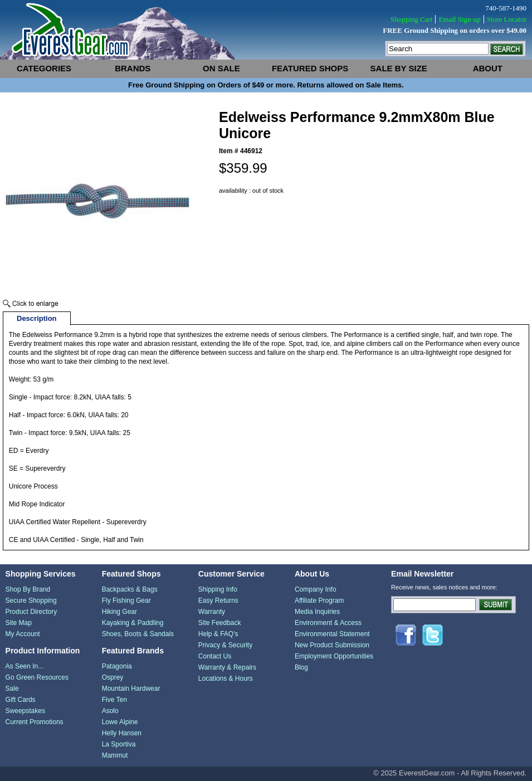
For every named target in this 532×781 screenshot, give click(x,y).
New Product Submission (332, 645)
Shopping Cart (411, 19)
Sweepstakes (25, 711)
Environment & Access (328, 623)
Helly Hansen (122, 733)
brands (133, 68)
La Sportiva (119, 744)
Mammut (115, 755)
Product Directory (31, 612)
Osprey (113, 677)
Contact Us (215, 656)
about (488, 68)
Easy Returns (218, 601)
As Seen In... (25, 666)
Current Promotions (35, 722)
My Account (23, 634)
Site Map (19, 623)
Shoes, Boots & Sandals (138, 634)
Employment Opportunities (334, 656)
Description (37, 318)
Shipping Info (218, 589)
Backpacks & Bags (130, 589)
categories (44, 68)
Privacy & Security (225, 645)
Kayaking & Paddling (133, 623)
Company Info (316, 589)
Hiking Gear (119, 612)
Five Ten (114, 700)
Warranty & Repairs (227, 667)
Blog (301, 667)
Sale (12, 689)
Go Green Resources (37, 677)
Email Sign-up (459, 19)
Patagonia (117, 666)
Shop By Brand (28, 589)
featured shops (310, 68)
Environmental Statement (332, 634)
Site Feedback (220, 623)
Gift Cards (21, 700)
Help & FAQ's (218, 634)
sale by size (399, 68)
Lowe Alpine (120, 722)
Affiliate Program (319, 601)
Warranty (212, 612)
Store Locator (507, 19)
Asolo (110, 711)
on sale (221, 68)
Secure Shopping (31, 601)
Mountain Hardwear (131, 689)
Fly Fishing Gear (126, 601)
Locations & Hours (226, 679)
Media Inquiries (317, 612)
